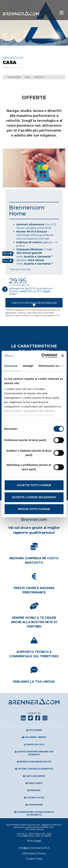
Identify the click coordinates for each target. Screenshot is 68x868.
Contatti (39, 77)
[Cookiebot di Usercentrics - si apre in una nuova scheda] (43, 356)
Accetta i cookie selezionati (34, 497)
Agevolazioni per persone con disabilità (34, 753)
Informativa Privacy (34, 853)
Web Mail (34, 790)
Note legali (34, 841)
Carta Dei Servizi (34, 776)
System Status (34, 798)
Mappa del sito (34, 745)
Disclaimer (34, 730)
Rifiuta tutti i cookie (34, 509)
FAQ (27, 77)
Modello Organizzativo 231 (34, 762)
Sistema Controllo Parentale (34, 769)
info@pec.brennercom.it (34, 848)
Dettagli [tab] (28, 366)
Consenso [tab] (11, 366)
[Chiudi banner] (63, 356)
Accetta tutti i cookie (34, 485)
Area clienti (34, 783)
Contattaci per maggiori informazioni (34, 303)
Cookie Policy (34, 859)
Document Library (34, 737)
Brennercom (34, 60)
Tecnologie (14, 77)
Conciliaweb (34, 805)
